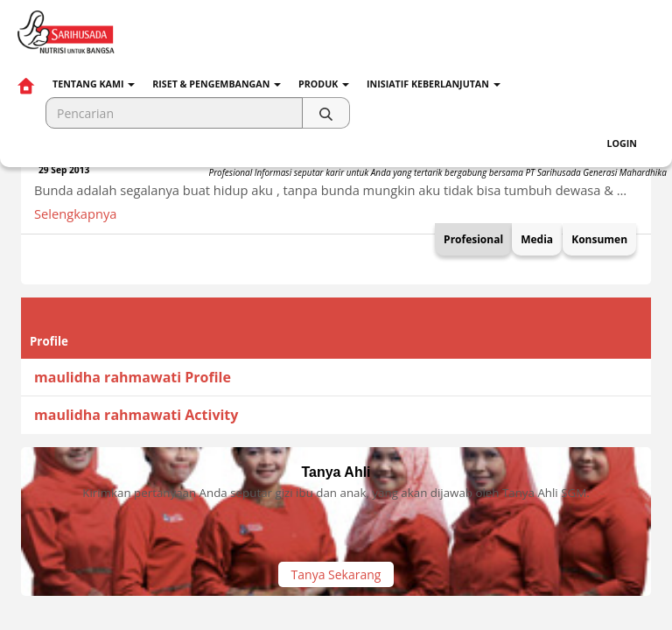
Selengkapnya (75, 213)
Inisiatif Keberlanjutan (434, 84)
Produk (324, 84)
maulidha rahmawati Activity (136, 415)
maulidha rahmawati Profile (133, 377)
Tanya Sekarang (336, 574)
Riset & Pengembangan (217, 84)
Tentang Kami (94, 84)
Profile (49, 341)
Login (622, 143)
